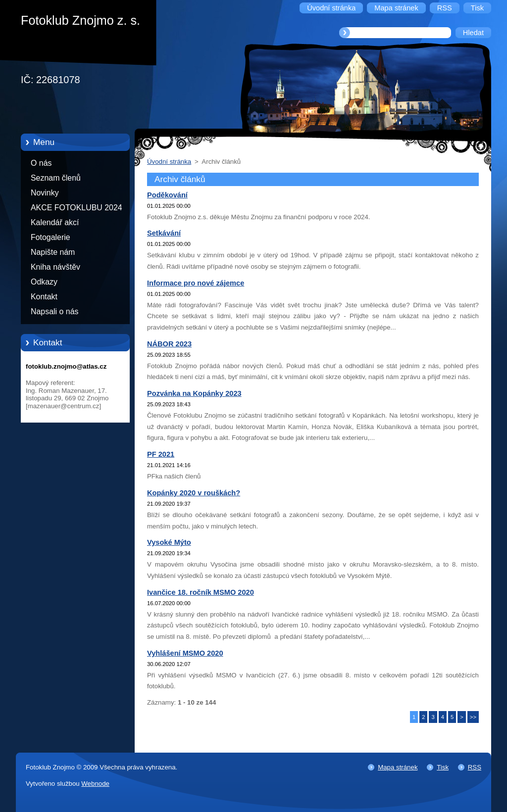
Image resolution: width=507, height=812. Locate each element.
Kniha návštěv (55, 267)
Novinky (45, 193)
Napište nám (53, 252)
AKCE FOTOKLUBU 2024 (76, 208)
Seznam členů (56, 178)
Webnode (95, 784)
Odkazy (44, 282)
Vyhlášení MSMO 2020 (185, 653)
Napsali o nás (54, 311)
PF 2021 (161, 454)
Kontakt (44, 297)
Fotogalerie (51, 237)
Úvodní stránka (169, 162)
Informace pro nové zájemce (196, 283)
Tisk (443, 767)
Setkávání (164, 233)
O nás (41, 163)
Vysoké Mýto (169, 542)
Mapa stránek (398, 767)
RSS (475, 767)
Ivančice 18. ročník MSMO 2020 (201, 592)
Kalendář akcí (55, 222)
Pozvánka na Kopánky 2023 (194, 393)
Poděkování (167, 195)
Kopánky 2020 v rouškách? (194, 493)
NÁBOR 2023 (169, 344)
